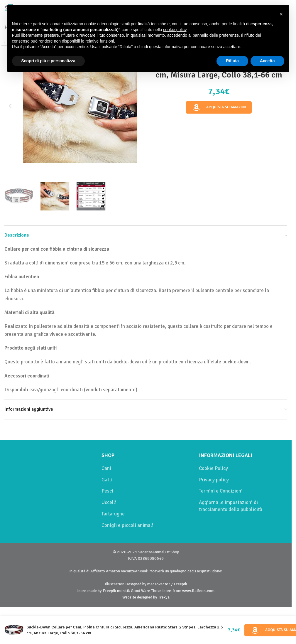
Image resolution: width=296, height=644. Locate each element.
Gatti (107, 480)
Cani (106, 468)
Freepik (109, 591)
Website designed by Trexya (146, 597)
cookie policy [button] (175, 30)
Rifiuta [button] (232, 61)
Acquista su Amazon (219, 107)
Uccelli (109, 502)
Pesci (107, 491)
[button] (10, 106)
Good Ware (141, 591)
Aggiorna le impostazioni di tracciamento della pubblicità (231, 506)
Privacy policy (214, 480)
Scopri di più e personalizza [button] (48, 61)
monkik (124, 591)
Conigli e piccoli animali (127, 525)
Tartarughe (113, 514)
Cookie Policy (213, 468)
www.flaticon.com (198, 591)
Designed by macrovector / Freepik (156, 584)
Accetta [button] (267, 61)
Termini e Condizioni (221, 491)
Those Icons (161, 591)
